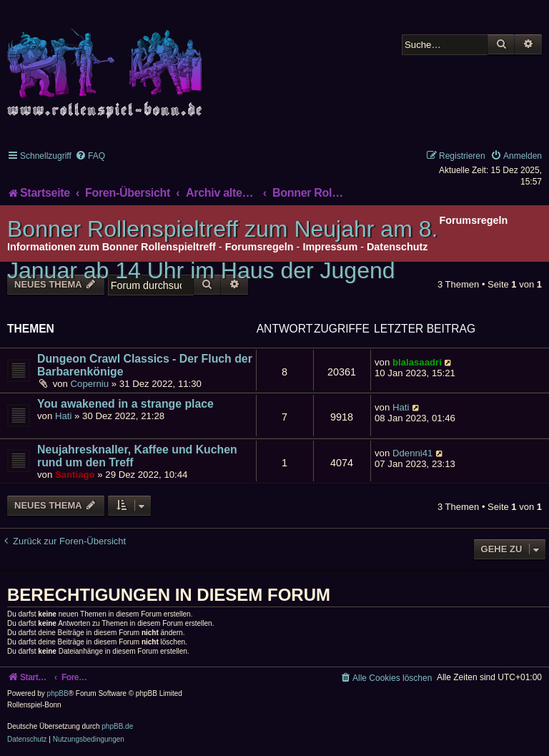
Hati (63, 416)
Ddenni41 (412, 453)
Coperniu (90, 384)
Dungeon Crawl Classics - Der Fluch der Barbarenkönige (145, 365)
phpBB (58, 693)
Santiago (75, 475)
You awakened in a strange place (125, 404)
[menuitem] (90, 156)
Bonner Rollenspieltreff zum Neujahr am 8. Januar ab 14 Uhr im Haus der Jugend (222, 250)
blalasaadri (417, 362)
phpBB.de (117, 726)
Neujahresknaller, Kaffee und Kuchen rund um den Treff (137, 456)
